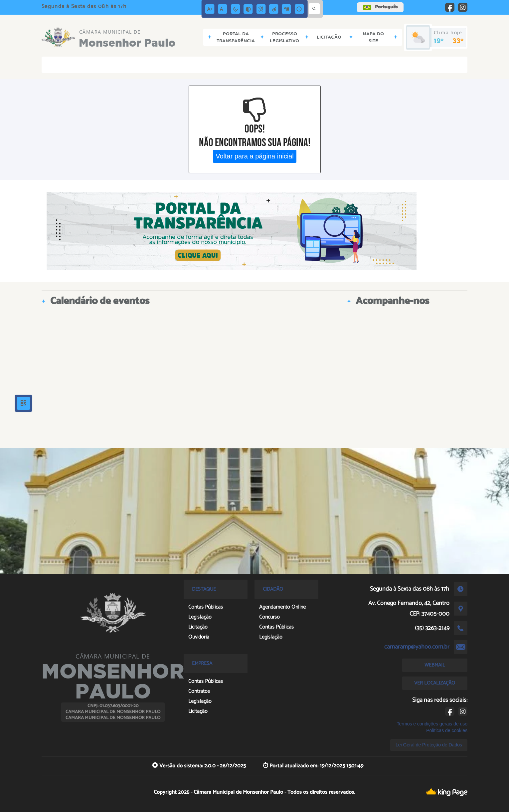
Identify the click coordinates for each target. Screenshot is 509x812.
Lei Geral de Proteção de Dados (429, 745)
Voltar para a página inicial (255, 156)
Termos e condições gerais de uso (432, 724)
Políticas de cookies (447, 730)
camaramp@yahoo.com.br (417, 647)
